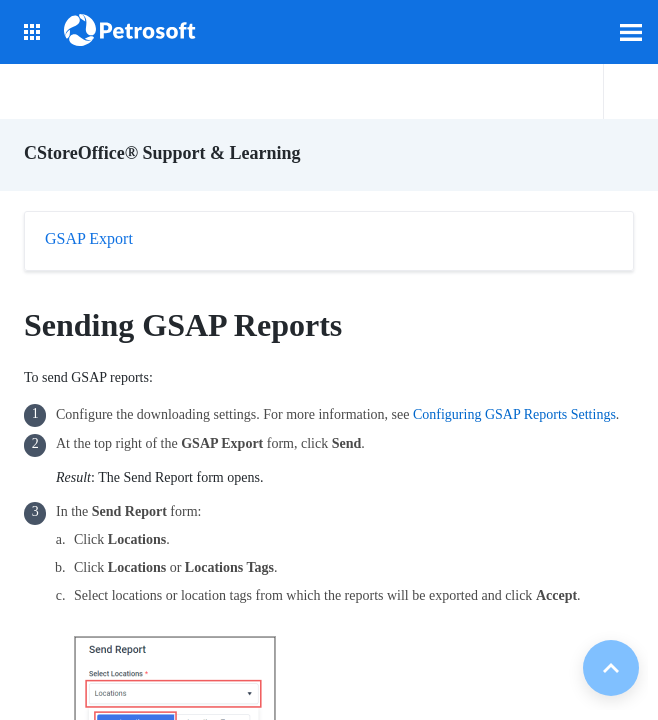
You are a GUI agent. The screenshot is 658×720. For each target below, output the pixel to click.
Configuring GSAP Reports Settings (514, 414)
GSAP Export (89, 238)
